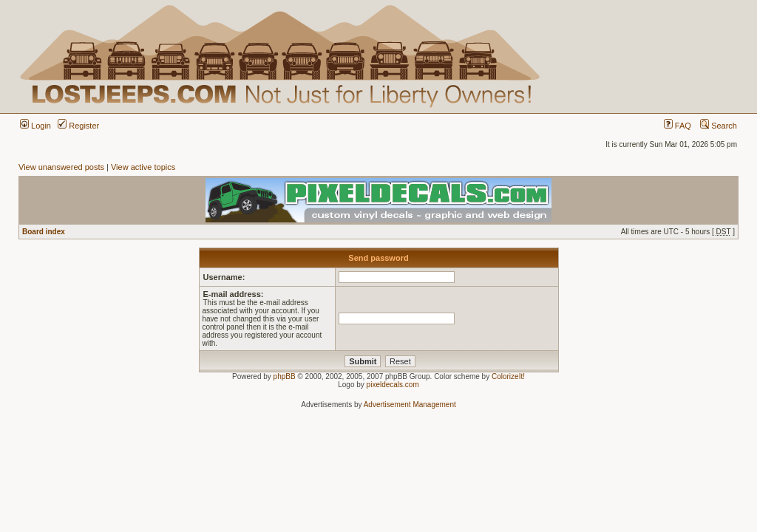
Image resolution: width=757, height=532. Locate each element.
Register (78, 126)
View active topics (143, 167)
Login (35, 126)
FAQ (678, 126)
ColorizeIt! (508, 376)
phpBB (285, 376)
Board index (44, 232)
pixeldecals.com (393, 385)
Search (719, 126)
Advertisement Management (410, 405)
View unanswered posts (61, 167)
